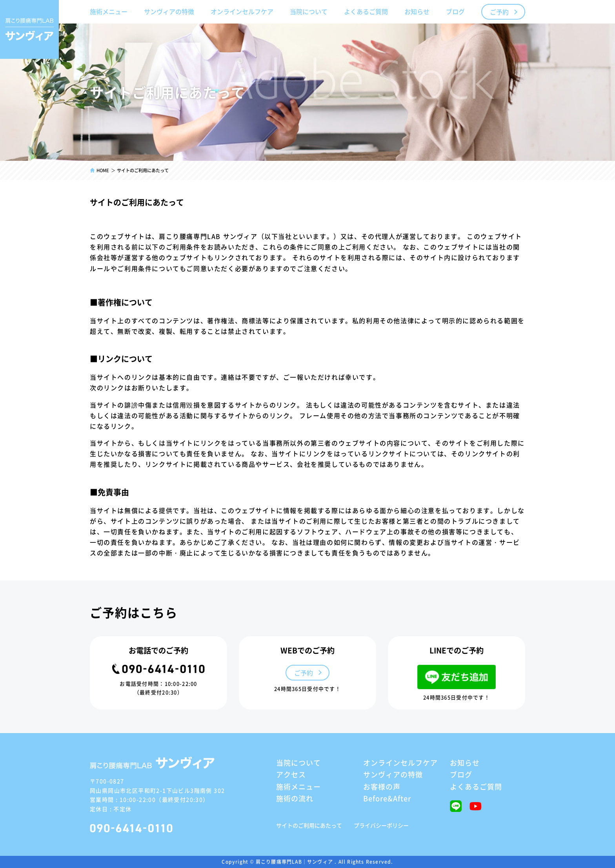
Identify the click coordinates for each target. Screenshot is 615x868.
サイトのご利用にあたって (309, 825)
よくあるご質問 (366, 11)
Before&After (387, 798)
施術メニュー (109, 11)
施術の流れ (295, 798)
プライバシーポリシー (381, 825)
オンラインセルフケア (242, 11)
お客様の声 (382, 786)
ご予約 (499, 12)
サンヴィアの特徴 (169, 11)
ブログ (455, 11)
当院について (309, 11)
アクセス (291, 774)
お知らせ (417, 11)
